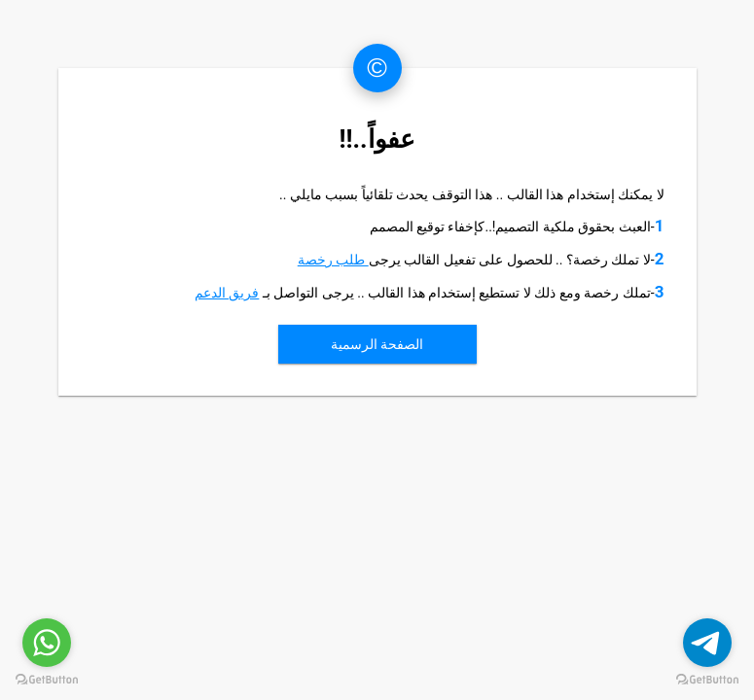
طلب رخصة (333, 260)
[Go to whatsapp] (47, 643)
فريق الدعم (227, 293)
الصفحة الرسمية (377, 344)
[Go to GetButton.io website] (47, 680)
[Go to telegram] (707, 643)
